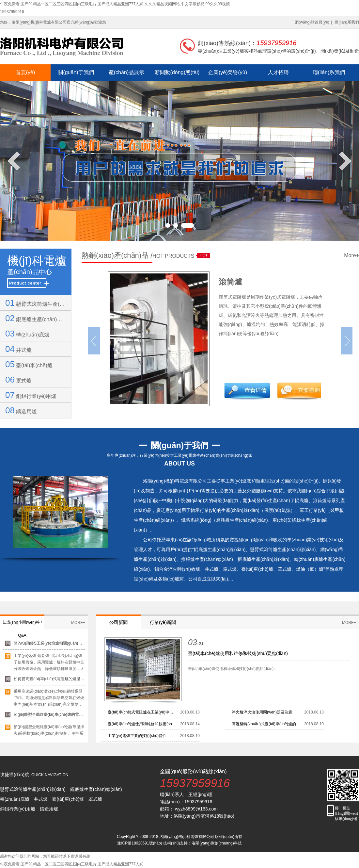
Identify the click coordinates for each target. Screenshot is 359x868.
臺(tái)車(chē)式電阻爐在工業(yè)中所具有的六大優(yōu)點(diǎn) (142, 712)
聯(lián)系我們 (347, 22)
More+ (351, 255)
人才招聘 (278, 72)
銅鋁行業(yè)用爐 (31, 395)
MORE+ (78, 623)
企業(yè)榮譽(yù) (228, 72)
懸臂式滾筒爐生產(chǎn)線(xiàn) (36, 303)
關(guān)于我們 (76, 72)
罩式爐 (18, 380)
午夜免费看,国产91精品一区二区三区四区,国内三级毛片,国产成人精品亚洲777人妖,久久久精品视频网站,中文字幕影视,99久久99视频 (115, 4)
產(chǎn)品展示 (126, 72)
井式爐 (18, 349)
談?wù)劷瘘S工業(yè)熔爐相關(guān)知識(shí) (50, 646)
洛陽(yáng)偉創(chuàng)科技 (217, 843)
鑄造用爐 (21, 410)
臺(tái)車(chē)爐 (29, 364)
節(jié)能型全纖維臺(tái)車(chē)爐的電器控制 (50, 717)
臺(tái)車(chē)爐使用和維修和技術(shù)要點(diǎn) (238, 653)
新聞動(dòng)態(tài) (177, 72)
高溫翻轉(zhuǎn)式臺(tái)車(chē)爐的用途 (266, 724)
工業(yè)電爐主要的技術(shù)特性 (137, 736)
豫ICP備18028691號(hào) (140, 843)
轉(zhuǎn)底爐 (27, 334)
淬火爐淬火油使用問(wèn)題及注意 (262, 712)
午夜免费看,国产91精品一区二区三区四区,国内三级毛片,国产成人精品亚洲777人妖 (72, 864)
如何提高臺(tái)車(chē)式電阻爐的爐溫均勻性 (50, 681)
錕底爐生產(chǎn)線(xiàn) (36, 318)
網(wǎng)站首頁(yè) (312, 22)
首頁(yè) (25, 72)
